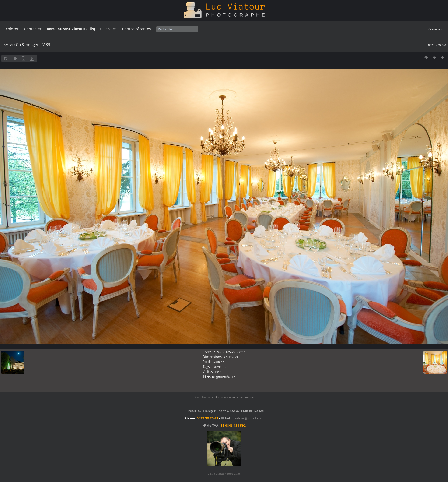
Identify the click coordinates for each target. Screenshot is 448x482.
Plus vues (108, 29)
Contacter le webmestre (238, 397)
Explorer (11, 29)
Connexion (436, 29)
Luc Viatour (220, 367)
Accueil (9, 45)
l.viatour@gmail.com (248, 418)
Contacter (33, 29)
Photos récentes (136, 29)
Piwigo (216, 397)
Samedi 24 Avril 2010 (231, 352)
